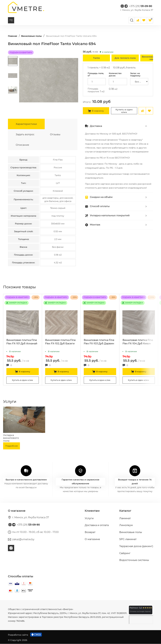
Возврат (90, 532)
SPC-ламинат (128, 539)
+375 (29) (141, 6)
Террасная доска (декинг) (136, 546)
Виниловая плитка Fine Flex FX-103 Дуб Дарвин (99, 342)
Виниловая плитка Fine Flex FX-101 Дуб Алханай (22, 342)
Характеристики (26, 124)
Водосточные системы (134, 560)
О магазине (92, 539)
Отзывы (55, 134)
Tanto (96, 58)
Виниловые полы (131, 532)
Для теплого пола (125, 58)
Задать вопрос (25, 134)
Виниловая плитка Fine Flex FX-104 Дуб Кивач (138, 342)
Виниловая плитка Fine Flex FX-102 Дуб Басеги (60, 342)
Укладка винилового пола (11, 438)
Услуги (89, 518)
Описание (22, 145)
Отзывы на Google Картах (140, 612)
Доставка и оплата (97, 525)
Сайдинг (125, 553)
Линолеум (126, 525)
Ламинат (125, 518)
